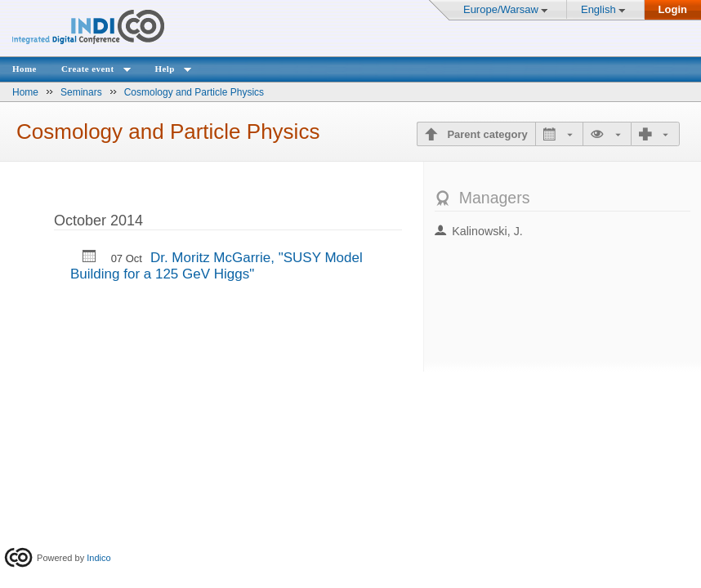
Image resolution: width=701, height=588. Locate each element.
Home (25, 69)
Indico (98, 558)
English (598, 9)
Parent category (486, 134)
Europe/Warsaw (501, 9)
